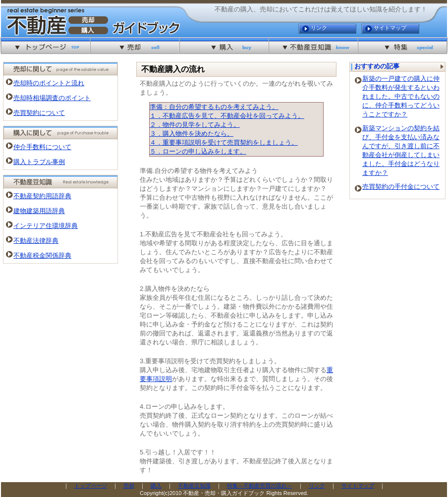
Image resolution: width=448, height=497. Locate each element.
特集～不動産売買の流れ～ (260, 486)
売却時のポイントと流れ (49, 83)
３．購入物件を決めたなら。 (192, 134)
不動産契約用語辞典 (42, 196)
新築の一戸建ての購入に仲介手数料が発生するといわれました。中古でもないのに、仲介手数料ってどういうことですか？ (401, 96)
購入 (224, 46)
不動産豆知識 (313, 46)
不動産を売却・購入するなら (46, 46)
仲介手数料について (42, 147)
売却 (135, 46)
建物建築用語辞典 (39, 211)
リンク (319, 28)
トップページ (91, 486)
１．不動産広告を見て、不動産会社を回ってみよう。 (227, 116)
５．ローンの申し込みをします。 (198, 151)
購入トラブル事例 (39, 162)
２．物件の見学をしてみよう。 (195, 125)
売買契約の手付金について (401, 187)
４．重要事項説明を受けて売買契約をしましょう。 (224, 142)
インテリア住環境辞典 (46, 226)
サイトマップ (390, 28)
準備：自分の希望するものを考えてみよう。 (214, 107)
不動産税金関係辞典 (42, 255)
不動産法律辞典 (36, 241)
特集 (402, 46)
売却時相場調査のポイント (52, 98)
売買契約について (39, 113)
